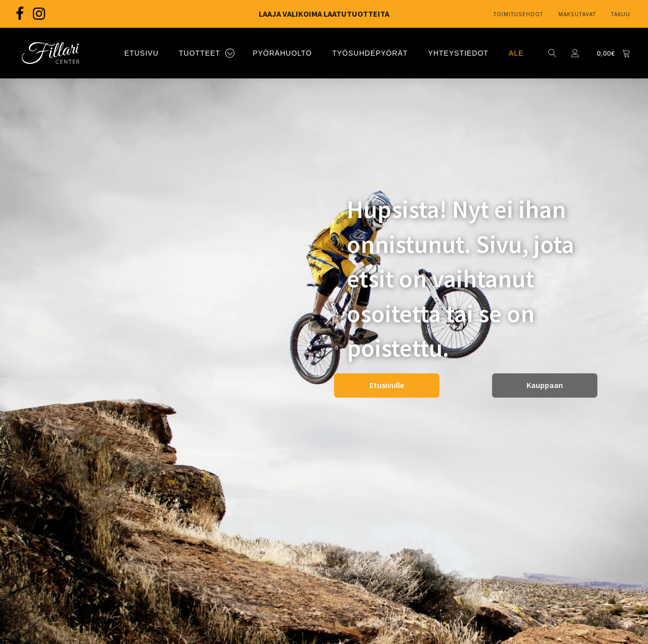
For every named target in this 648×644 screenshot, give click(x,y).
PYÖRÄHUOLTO (282, 53)
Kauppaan (545, 385)
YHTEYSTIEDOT (458, 53)
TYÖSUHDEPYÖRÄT (370, 53)
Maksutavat (577, 14)
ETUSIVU (142, 53)
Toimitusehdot (518, 14)
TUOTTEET (199, 53)
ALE (516, 53)
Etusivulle (387, 385)
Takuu (621, 14)
